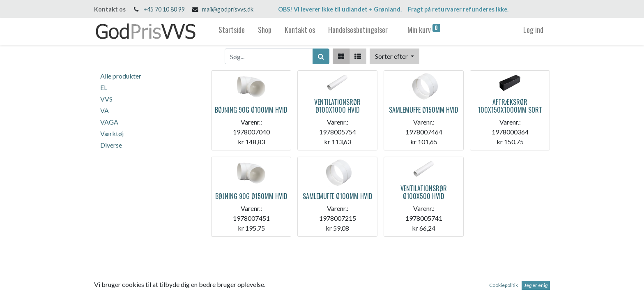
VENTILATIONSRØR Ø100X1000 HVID (337, 106)
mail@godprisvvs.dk (228, 9)
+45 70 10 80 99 (164, 9)
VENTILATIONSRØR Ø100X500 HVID (424, 192)
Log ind (533, 30)
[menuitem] (232, 31)
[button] (394, 56)
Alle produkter (121, 76)
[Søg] (321, 56)
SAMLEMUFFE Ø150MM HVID (424, 110)
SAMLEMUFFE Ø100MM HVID (338, 196)
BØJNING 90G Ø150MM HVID (251, 196)
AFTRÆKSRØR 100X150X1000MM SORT (510, 106)
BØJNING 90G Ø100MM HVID (251, 110)
